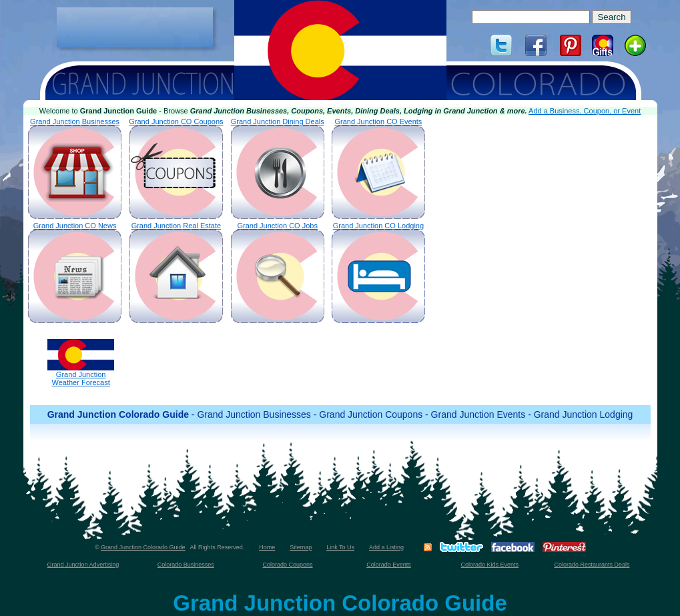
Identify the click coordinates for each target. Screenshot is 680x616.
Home (267, 547)
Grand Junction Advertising (83, 565)
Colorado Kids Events (490, 565)
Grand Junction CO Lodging (378, 272)
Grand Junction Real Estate (176, 272)
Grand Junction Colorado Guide (143, 547)
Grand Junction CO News (75, 272)
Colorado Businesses (186, 565)
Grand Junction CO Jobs (278, 272)
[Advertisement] (135, 27)
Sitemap (301, 547)
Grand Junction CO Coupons (176, 168)
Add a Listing (386, 547)
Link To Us (340, 547)
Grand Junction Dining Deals (278, 168)
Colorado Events (389, 565)
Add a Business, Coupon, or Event (585, 111)
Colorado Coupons (288, 565)
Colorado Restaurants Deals (592, 565)
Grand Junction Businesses (75, 168)
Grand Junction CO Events (378, 168)
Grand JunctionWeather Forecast (81, 363)
